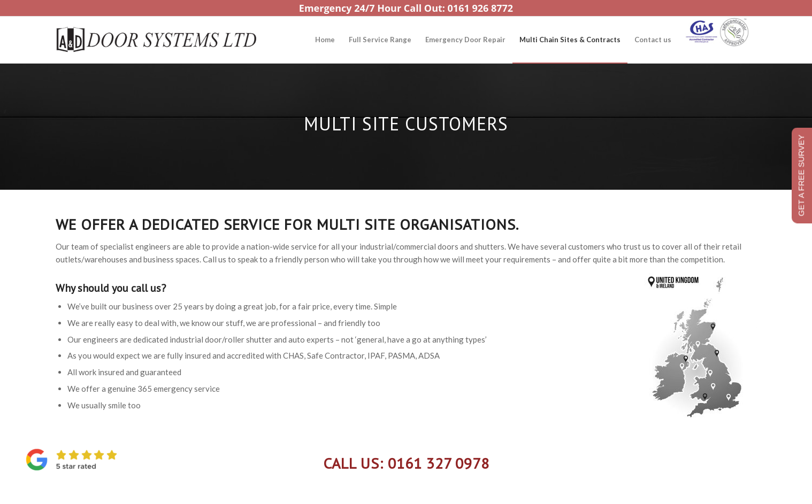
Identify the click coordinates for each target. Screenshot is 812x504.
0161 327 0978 (439, 463)
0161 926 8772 (481, 8)
